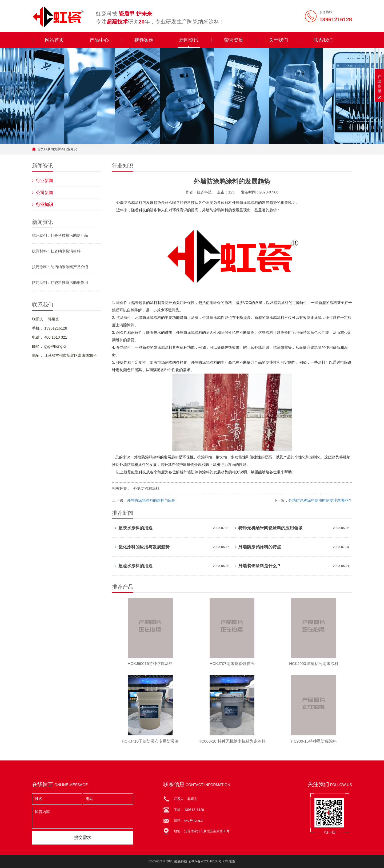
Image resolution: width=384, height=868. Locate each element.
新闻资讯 (189, 40)
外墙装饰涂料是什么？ (260, 566)
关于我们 (278, 40)
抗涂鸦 (122, 318)
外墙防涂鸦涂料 (146, 488)
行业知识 (70, 149)
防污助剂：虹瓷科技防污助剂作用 (60, 283)
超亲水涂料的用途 (135, 528)
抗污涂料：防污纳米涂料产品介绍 (60, 267)
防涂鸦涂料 (133, 203)
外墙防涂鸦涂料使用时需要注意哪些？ (320, 500)
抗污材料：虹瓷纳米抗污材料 (56, 251)
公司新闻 (45, 193)
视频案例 (144, 40)
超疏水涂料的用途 (135, 566)
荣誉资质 (234, 40)
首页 (41, 149)
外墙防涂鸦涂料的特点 (260, 547)
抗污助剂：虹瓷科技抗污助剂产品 (60, 235)
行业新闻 (45, 181)
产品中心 (99, 40)
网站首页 (54, 40)
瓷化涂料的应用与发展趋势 (144, 547)
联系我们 (323, 40)
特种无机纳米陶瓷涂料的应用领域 (270, 528)
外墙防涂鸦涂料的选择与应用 (151, 500)
